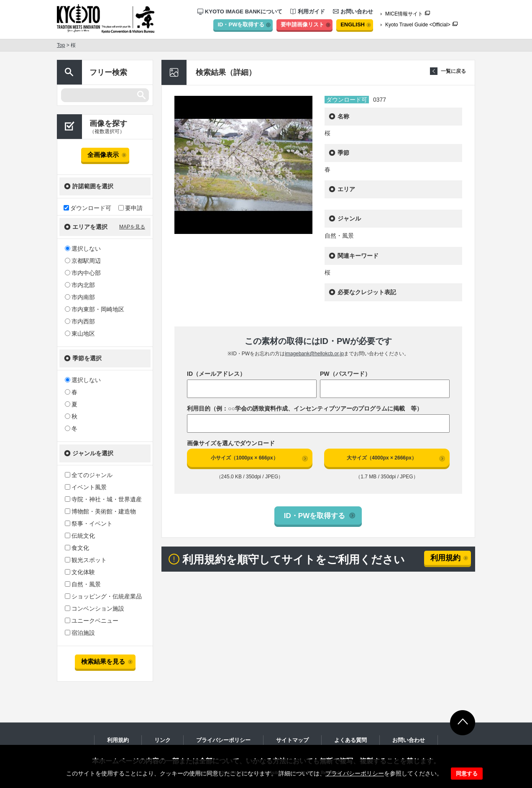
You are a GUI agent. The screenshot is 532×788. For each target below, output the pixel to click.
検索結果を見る (103, 661)
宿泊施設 (80, 633)
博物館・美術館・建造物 (100, 511)
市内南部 (80, 297)
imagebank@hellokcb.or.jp (314, 354)
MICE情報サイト (404, 14)
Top (61, 45)
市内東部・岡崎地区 (95, 309)
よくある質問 (350, 740)
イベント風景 (86, 487)
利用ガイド (308, 12)
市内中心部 (83, 273)
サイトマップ (292, 740)
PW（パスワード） (345, 374)
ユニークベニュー (92, 621)
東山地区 (80, 334)
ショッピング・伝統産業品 (103, 596)
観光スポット (86, 560)
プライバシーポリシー (355, 773)
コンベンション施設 (95, 608)
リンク (162, 740)
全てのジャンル (89, 475)
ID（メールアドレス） (216, 374)
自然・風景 (83, 584)
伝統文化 (80, 536)
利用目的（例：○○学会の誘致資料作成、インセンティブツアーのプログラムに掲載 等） (305, 408)
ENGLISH (353, 24)
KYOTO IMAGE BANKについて (240, 12)
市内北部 (80, 285)
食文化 (77, 548)
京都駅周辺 (83, 261)
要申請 (130, 208)
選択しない (83, 249)
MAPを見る (132, 227)
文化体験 (80, 572)
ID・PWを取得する (241, 24)
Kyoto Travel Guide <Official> (418, 25)
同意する (467, 774)
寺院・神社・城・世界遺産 (103, 499)
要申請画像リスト (302, 24)
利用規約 (445, 558)
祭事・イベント (89, 524)
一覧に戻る (453, 71)
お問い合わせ (353, 12)
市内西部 (80, 321)
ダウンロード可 (87, 208)
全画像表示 (103, 155)
